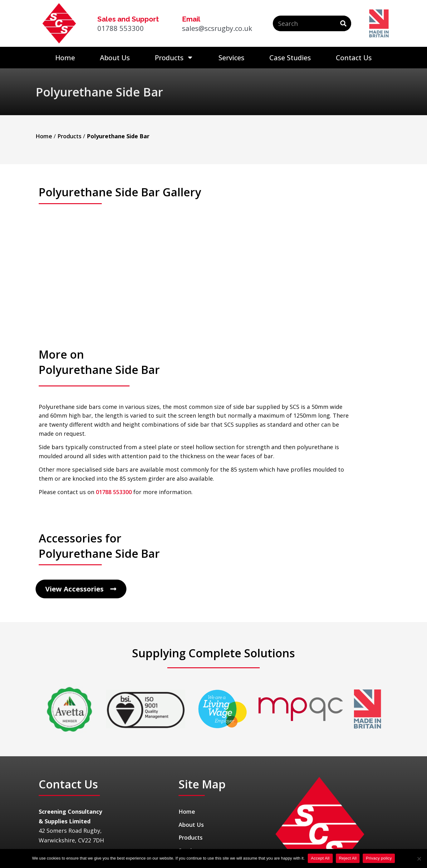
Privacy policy (379, 858)
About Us (115, 57)
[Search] (343, 23)
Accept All (320, 858)
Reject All (348, 858)
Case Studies (290, 57)
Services (231, 57)
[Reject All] (419, 859)
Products (174, 57)
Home (65, 57)
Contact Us (354, 57)
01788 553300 (114, 435)
